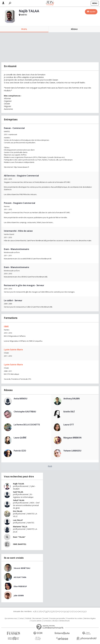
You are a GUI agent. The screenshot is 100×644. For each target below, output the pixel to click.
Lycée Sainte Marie (13, 350)
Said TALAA (18, 492)
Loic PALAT (18, 520)
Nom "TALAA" (19, 537)
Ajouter (93, 12)
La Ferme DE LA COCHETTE (27, 425)
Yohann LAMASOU (72, 451)
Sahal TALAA (19, 500)
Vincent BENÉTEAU (22, 568)
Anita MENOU (20, 399)
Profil (24, 29)
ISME (6, 326)
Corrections (47, 621)
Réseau (74, 29)
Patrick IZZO (20, 451)
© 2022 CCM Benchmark (61, 621)
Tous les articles (36, 621)
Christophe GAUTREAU (25, 412)
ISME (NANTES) (20, 544)
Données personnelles (57, 618)
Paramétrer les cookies (74, 618)
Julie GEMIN (19, 595)
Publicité (28, 618)
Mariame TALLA (20, 527)
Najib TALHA (18, 484)
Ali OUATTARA (20, 577)
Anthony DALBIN (72, 399)
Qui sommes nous (11, 618)
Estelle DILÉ (69, 412)
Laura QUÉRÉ (20, 438)
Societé (46, 618)
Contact (21, 618)
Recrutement (37, 618)
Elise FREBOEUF (20, 586)
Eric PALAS (18, 511)
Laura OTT (69, 425)
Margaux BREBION (72, 438)
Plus (50, 466)
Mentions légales (90, 618)
